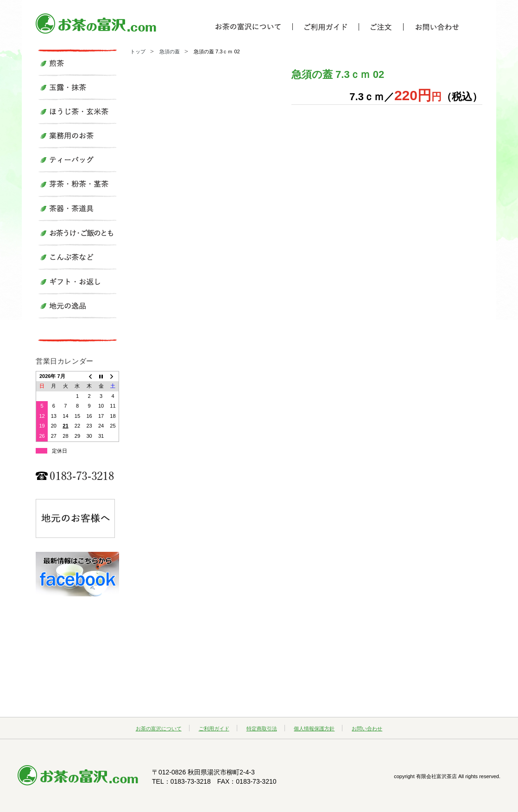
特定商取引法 (262, 729)
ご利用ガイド (214, 729)
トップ (138, 51)
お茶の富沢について (159, 729)
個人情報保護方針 (314, 729)
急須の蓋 (170, 51)
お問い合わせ (367, 729)
